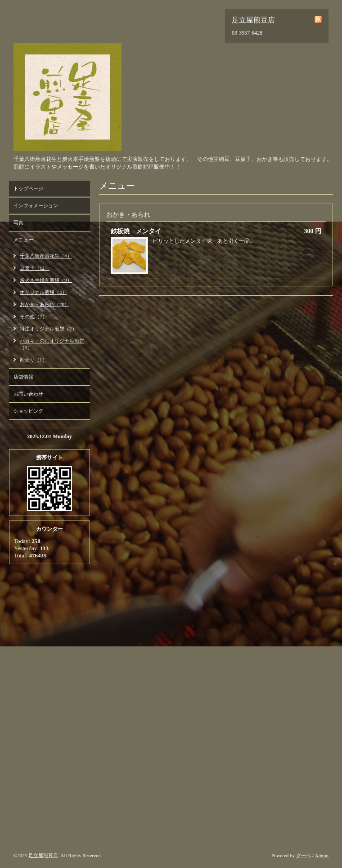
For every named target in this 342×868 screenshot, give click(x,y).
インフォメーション (36, 205)
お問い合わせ (28, 394)
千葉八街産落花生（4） (46, 256)
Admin (322, 855)
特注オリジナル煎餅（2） (48, 329)
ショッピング (28, 411)
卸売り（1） (34, 360)
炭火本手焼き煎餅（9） (46, 280)
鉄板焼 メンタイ (136, 231)
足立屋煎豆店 (43, 855)
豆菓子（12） (35, 268)
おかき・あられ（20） (45, 304)
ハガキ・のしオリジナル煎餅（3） (52, 344)
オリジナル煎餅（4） (43, 292)
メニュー (23, 240)
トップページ (28, 188)
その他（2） (34, 316)
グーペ (304, 855)
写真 (18, 223)
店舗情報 (23, 377)
